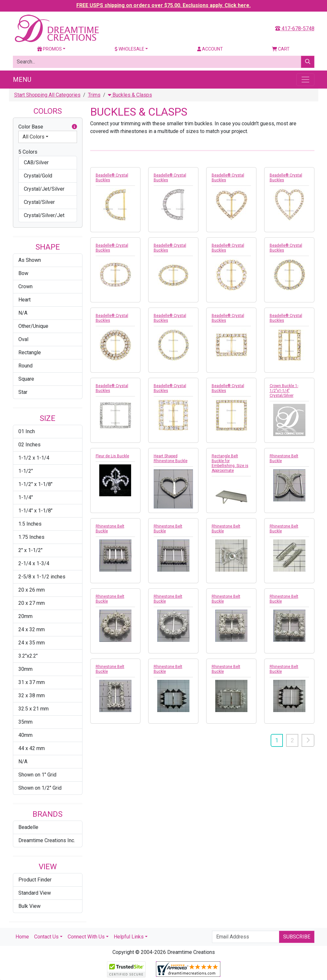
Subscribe (297, 937)
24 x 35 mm (32, 643)
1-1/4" (26, 497)
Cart (281, 49)
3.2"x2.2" (28, 656)
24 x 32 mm (32, 629)
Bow (23, 273)
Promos (50, 49)
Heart (24, 300)
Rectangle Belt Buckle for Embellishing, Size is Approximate (230, 463)
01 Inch (27, 431)
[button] (74, 127)
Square (26, 379)
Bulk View (29, 906)
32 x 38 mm (32, 695)
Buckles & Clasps (130, 95)
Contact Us (46, 937)
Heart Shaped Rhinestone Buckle (171, 458)
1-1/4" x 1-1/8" (35, 511)
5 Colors (28, 152)
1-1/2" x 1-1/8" (35, 484)
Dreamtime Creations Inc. (47, 840)
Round (25, 366)
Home (22, 937)
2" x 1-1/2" (30, 550)
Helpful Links (129, 937)
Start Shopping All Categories (47, 95)
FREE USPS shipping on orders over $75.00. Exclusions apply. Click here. (163, 5)
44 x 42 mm (32, 748)
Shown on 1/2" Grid (40, 788)
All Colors (34, 137)
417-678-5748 (295, 29)
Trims (94, 95)
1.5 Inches (30, 524)
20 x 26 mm (32, 590)
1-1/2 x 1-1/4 (34, 458)
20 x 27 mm (32, 603)
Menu (22, 80)
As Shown (30, 260)
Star (23, 392)
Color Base (48, 127)
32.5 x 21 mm (34, 709)
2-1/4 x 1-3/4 (34, 563)
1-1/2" (26, 471)
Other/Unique (33, 326)
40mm (25, 735)
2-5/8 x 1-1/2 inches (42, 577)
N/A (23, 313)
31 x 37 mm (32, 682)
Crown (25, 286)
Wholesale (130, 49)
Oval (23, 339)
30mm (25, 669)
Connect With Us (86, 937)
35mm (25, 722)
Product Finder (35, 880)
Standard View (35, 893)
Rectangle (30, 352)
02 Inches (29, 445)
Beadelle (28, 827)
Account (210, 49)
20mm (25, 616)
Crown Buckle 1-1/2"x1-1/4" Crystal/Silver (284, 391)
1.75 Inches (31, 537)
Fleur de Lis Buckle (112, 456)
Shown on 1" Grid (37, 775)
